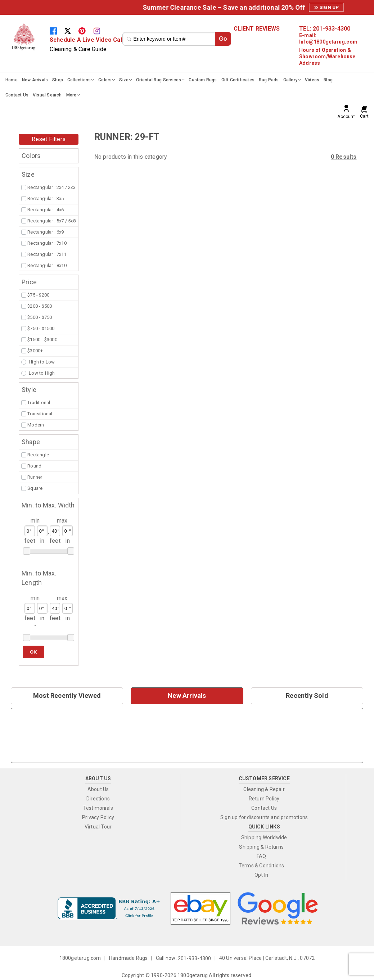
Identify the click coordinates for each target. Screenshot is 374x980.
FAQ (262, 856)
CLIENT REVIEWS (257, 29)
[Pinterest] (86, 30)
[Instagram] (100, 30)
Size (124, 80)
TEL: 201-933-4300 (325, 29)
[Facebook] (57, 30)
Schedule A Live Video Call (87, 40)
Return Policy (264, 799)
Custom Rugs (203, 80)
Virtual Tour (98, 827)
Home (12, 80)
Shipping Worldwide (264, 837)
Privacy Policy (98, 817)
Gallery (290, 80)
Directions (98, 799)
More (71, 95)
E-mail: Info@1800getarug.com (328, 39)
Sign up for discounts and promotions (264, 817)
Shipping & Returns (261, 847)
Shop (58, 80)
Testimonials (98, 808)
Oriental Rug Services (159, 80)
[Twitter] (71, 30)
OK (33, 652)
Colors (105, 80)
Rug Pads (269, 80)
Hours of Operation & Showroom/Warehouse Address (327, 57)
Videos (312, 80)
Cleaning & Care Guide (78, 49)
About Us (98, 789)
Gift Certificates (238, 80)
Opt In (261, 875)
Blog (328, 80)
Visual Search (47, 95)
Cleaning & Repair (264, 789)
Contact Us (17, 95)
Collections (79, 80)
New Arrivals (35, 80)
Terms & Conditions (262, 866)
